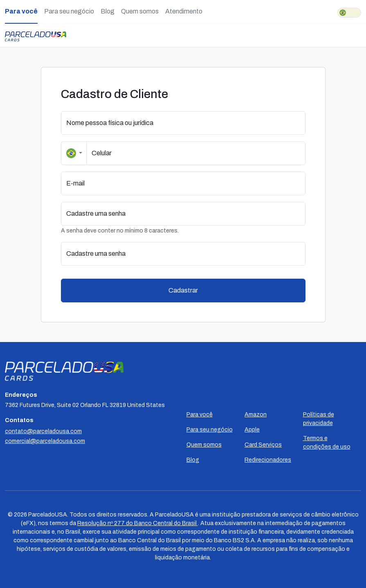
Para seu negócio (69, 11)
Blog (108, 11)
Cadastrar (183, 290)
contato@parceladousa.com (43, 431)
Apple (252, 430)
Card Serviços (263, 445)
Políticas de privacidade (319, 419)
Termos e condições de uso (327, 443)
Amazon (256, 415)
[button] (300, 214)
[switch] (349, 13)
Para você (21, 11)
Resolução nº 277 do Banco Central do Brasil (138, 523)
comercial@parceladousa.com (45, 441)
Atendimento (184, 11)
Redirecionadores (268, 460)
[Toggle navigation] (359, 36)
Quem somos (140, 11)
